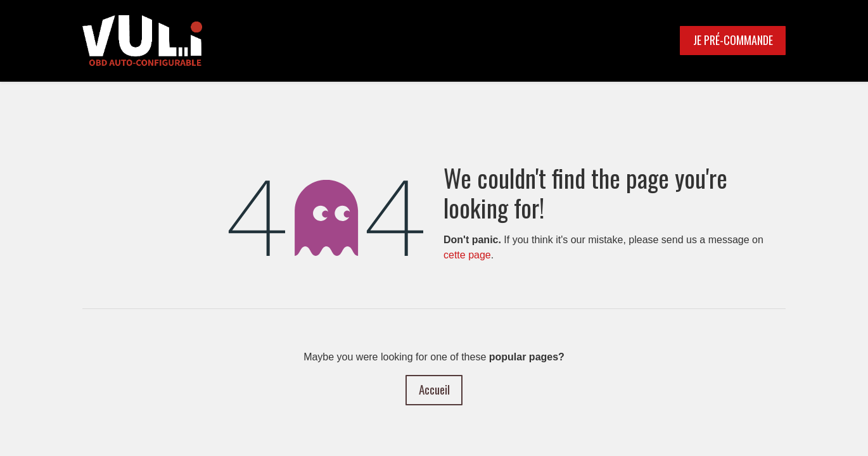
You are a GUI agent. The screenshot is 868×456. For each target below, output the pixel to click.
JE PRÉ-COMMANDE (733, 40)
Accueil (434, 389)
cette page (467, 255)
